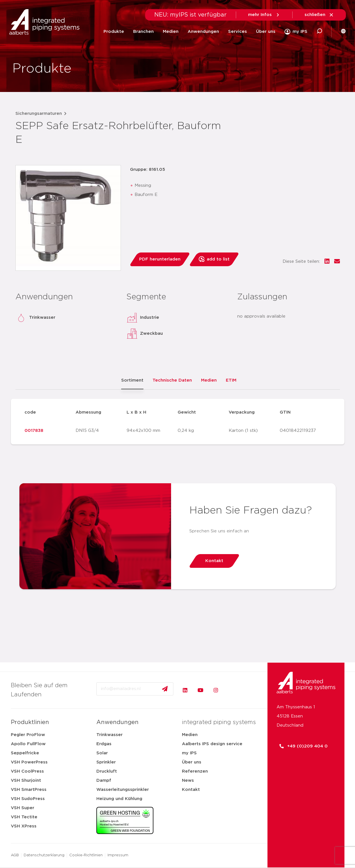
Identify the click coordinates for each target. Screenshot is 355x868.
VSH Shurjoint (26, 780)
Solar (102, 753)
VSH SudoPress (28, 799)
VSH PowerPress (29, 762)
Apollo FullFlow (28, 744)
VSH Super (23, 808)
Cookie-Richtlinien (86, 855)
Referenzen (195, 771)
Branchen (143, 32)
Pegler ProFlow (28, 735)
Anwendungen (203, 32)
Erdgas (104, 744)
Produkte (114, 32)
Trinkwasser (109, 735)
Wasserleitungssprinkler (123, 790)
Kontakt (191, 790)
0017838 (34, 431)
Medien (171, 32)
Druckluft (107, 771)
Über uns (266, 32)
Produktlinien (30, 722)
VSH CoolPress (27, 771)
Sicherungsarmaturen (39, 114)
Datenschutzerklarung (44, 855)
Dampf (104, 780)
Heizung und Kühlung (119, 799)
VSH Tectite (24, 817)
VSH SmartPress (29, 790)
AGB (15, 855)
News (188, 780)
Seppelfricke (25, 753)
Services (238, 32)
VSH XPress (24, 826)
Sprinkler (106, 762)
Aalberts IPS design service (212, 744)
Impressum (118, 855)
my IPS (189, 753)
